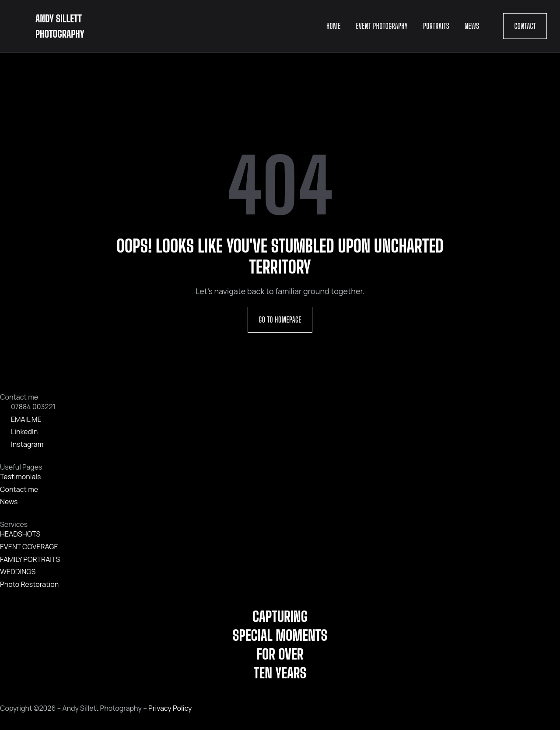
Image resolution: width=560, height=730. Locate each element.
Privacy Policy (170, 708)
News (472, 26)
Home (334, 26)
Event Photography (382, 26)
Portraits (436, 26)
